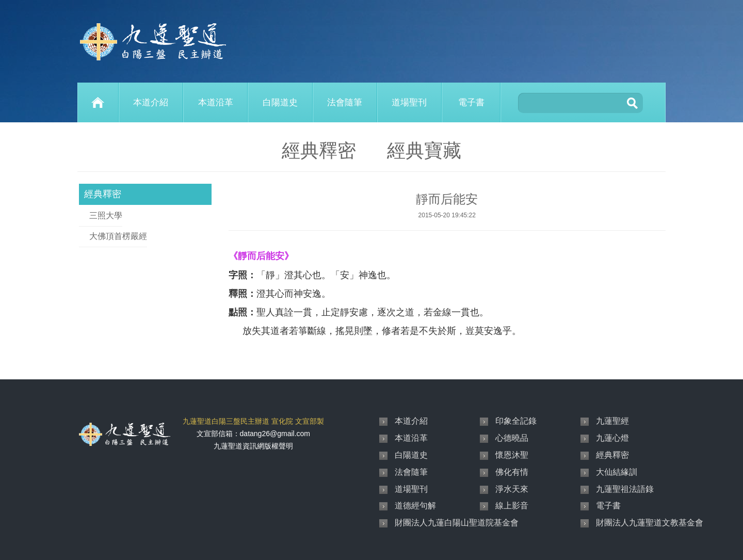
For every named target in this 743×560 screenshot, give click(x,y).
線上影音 (512, 506)
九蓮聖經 (612, 421)
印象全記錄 (516, 421)
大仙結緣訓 (617, 472)
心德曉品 (512, 438)
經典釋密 (103, 194)
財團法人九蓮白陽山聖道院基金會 (457, 523)
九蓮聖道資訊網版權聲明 (253, 446)
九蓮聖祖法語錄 (625, 489)
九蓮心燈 (612, 438)
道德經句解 (415, 506)
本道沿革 (216, 102)
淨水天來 (512, 489)
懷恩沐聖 (512, 455)
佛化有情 (512, 472)
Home (98, 102)
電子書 (471, 102)
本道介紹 (151, 102)
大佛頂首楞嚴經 (118, 236)
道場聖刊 (409, 102)
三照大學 (106, 215)
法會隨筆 (345, 102)
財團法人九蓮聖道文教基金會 (650, 523)
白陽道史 (280, 102)
